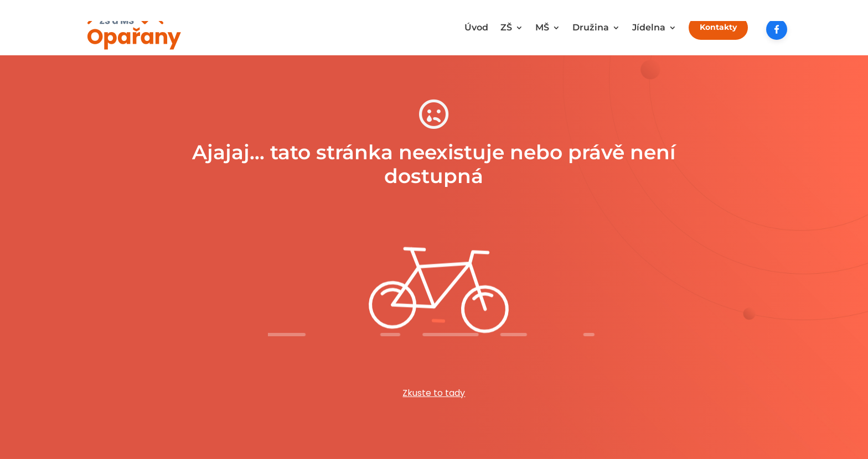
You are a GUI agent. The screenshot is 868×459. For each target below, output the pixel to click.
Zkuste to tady (434, 393)
